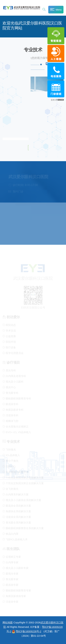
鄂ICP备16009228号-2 (29, 631)
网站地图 (8, 622)
